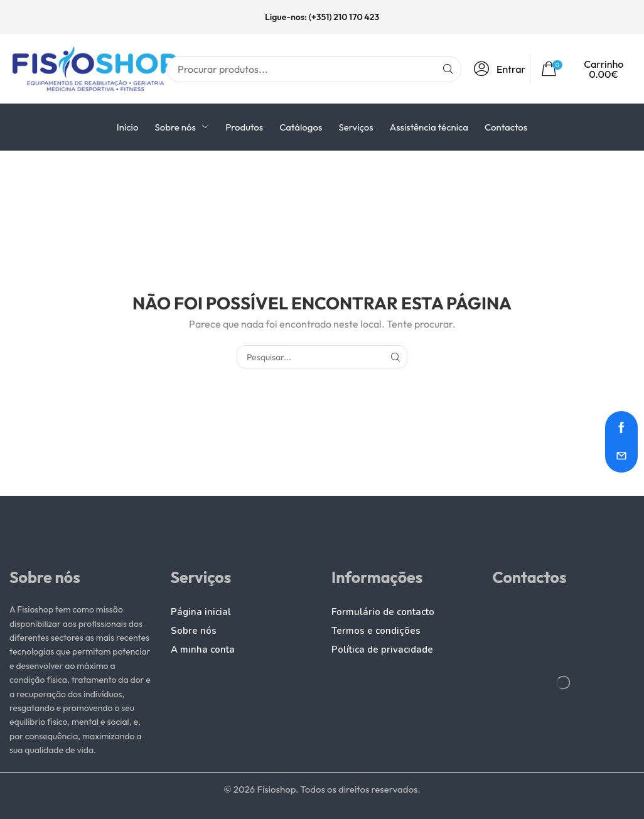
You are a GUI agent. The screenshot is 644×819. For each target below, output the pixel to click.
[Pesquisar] (448, 69)
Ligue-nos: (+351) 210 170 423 (322, 17)
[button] (503, 69)
